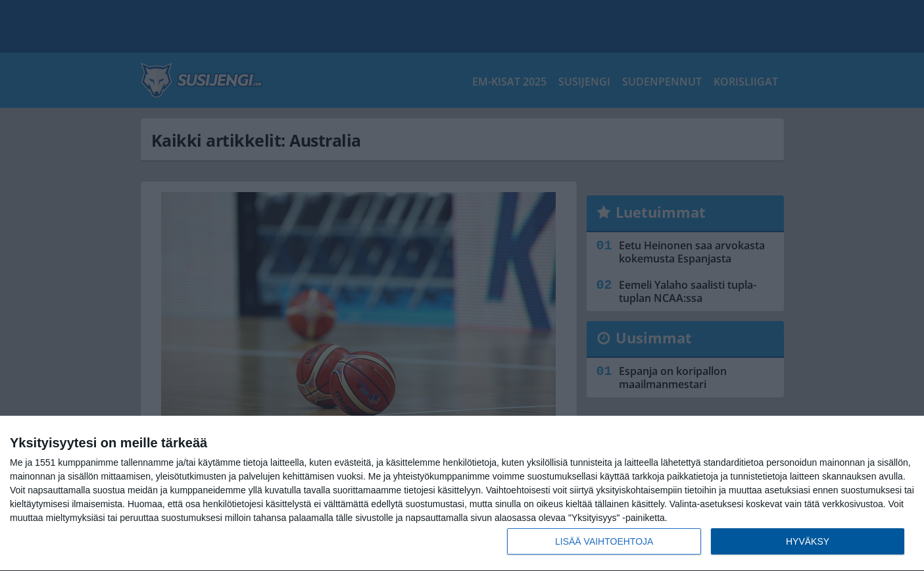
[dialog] (462, 494)
